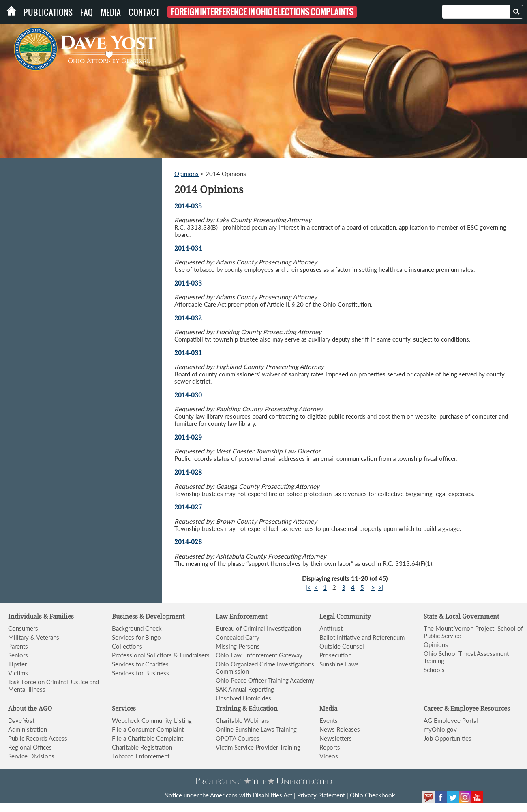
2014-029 (188, 437)
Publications (48, 12)
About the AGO (30, 709)
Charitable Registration (142, 747)
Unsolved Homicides (243, 698)
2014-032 (188, 318)
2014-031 (188, 353)
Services (124, 709)
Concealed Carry (238, 637)
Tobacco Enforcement (141, 756)
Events (329, 720)
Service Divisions (31, 756)
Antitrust (331, 628)
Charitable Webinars (242, 720)
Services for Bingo (136, 637)
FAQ (87, 12)
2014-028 (188, 472)
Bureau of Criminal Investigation (258, 628)
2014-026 (188, 542)
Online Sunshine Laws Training (256, 729)
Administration (28, 729)
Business (126, 617)
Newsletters (336, 738)
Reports (330, 747)
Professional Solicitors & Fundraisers (161, 655)
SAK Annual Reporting (245, 689)
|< (308, 587)
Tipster (17, 664)
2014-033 (188, 283)
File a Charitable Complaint (148, 738)
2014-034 (188, 248)
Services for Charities (140, 664)
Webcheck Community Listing (152, 720)
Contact (144, 12)
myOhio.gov (440, 729)
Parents (18, 646)
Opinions (186, 174)
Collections (127, 646)
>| (381, 587)
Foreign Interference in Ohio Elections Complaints (262, 12)
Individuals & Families (41, 617)
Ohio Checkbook (373, 795)
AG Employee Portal (451, 720)
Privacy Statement (321, 795)
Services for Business (140, 673)
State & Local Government (461, 617)
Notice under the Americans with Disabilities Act (228, 795)
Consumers (23, 628)
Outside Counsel (342, 646)
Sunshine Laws (339, 664)
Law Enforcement (241, 617)
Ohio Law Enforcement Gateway (259, 655)
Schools (434, 670)
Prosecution (335, 655)
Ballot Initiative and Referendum (362, 637)
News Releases (340, 729)
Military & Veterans (34, 637)
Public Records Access (38, 738)
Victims (18, 673)
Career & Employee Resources (467, 709)
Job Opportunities (448, 738)
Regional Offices (30, 747)
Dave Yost (21, 720)
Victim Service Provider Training (258, 747)
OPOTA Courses (238, 738)
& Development (162, 617)
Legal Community (345, 617)
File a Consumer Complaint (148, 729)
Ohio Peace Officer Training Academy (265, 680)
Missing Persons (238, 646)
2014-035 (188, 206)
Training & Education (247, 709)
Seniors (18, 655)
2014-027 (188, 507)
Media (111, 12)
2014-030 (188, 395)
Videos (329, 756)
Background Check (137, 628)
